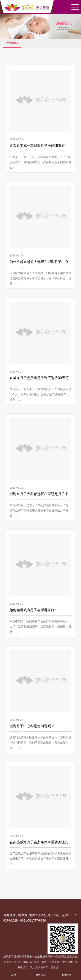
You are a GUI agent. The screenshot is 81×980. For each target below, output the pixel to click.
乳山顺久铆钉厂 (39, 967)
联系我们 (67, 975)
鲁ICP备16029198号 (35, 962)
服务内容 (41, 975)
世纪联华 (67, 962)
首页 (14, 975)
